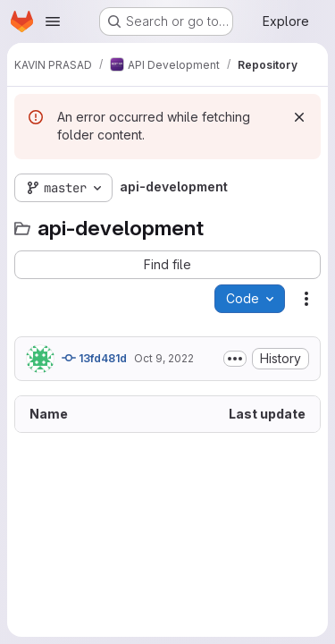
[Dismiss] (299, 117)
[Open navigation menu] (53, 21)
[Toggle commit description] (235, 359)
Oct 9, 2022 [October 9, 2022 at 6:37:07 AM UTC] (164, 358)
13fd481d (94, 358)
